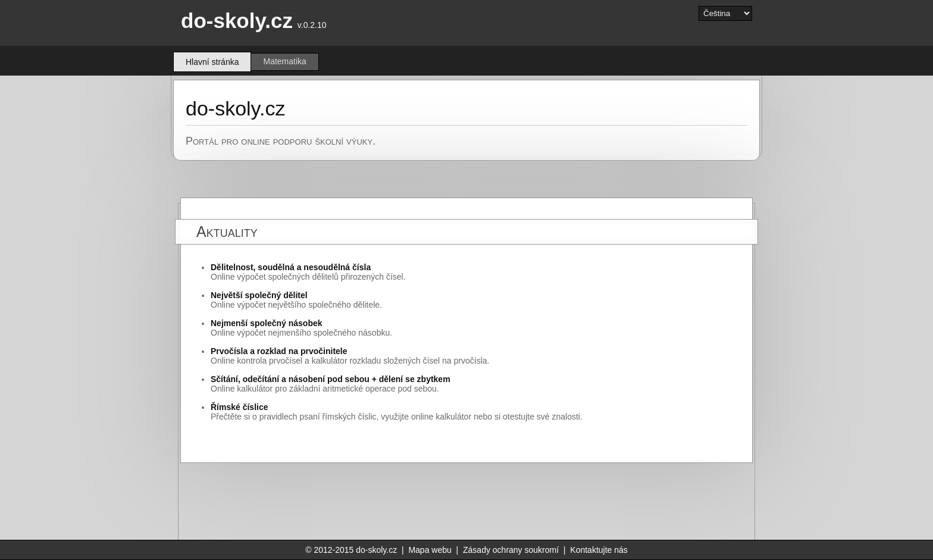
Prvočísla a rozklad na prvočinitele (279, 351)
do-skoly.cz (237, 21)
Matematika (284, 61)
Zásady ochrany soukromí (511, 550)
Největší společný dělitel (259, 295)
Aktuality (227, 231)
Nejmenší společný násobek (267, 323)
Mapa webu (430, 550)
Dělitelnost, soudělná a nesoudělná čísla (291, 267)
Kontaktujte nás (599, 550)
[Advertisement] (512, 502)
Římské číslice (239, 407)
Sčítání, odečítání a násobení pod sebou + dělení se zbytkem (331, 379)
